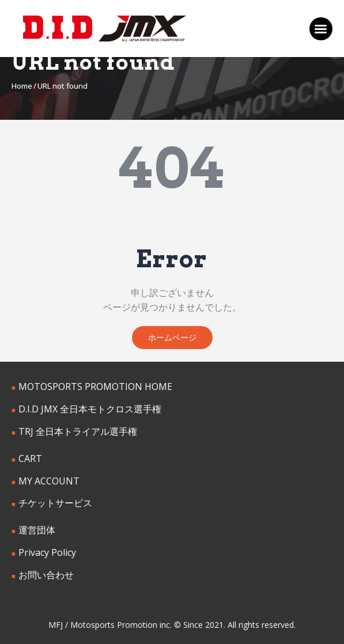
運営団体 (37, 530)
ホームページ (172, 337)
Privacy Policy (47, 552)
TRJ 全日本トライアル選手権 (78, 431)
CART (30, 459)
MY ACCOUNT (49, 481)
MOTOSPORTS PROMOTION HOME (95, 387)
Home (22, 86)
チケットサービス (55, 503)
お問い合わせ (46, 575)
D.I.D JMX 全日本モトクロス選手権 (90, 409)
